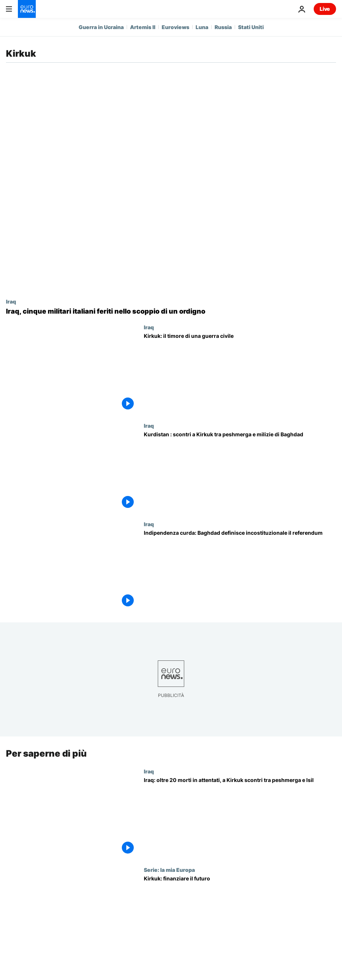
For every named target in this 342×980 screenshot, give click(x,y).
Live (325, 9)
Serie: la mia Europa (169, 870)
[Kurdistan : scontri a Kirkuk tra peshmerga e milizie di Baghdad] (240, 472)
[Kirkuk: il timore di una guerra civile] (240, 373)
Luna (202, 27)
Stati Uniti (251, 27)
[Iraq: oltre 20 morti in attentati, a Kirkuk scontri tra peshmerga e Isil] (240, 817)
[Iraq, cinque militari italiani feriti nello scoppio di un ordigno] (171, 311)
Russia (223, 27)
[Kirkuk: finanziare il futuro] (240, 916)
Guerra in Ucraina (101, 27)
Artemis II (143, 27)
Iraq (11, 301)
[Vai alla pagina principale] (27, 9)
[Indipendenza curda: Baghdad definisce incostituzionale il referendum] (240, 570)
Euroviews (175, 27)
